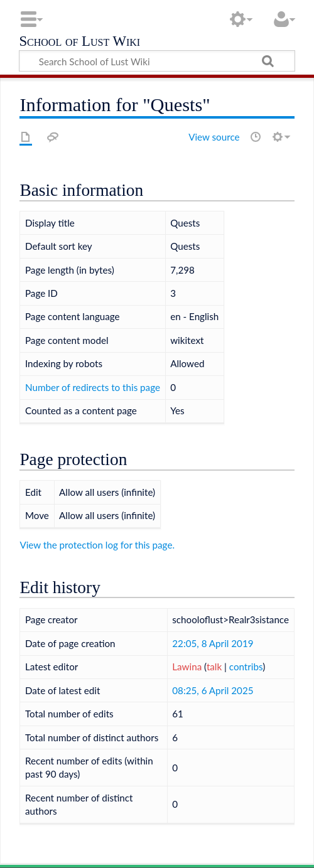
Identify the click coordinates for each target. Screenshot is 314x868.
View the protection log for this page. (97, 545)
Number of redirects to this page (93, 387)
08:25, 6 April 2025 (213, 690)
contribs (246, 667)
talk (214, 667)
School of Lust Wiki (79, 42)
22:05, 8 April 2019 (213, 643)
